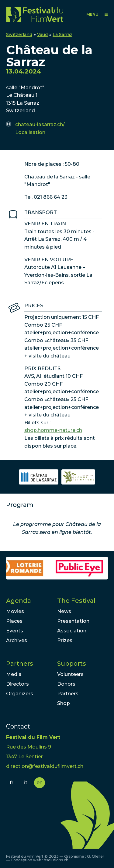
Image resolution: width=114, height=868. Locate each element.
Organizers (20, 694)
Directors (17, 684)
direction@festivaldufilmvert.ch (45, 766)
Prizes (65, 640)
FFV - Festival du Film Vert (35, 14)
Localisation (30, 132)
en (40, 783)
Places (14, 621)
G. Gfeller (96, 856)
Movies (15, 611)
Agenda (19, 601)
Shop (64, 703)
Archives (17, 640)
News (64, 611)
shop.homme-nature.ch (53, 430)
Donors (66, 684)
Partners (20, 664)
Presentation (73, 621)
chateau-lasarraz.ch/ (40, 124)
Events (15, 631)
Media (14, 674)
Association (72, 631)
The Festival (76, 601)
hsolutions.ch (56, 860)
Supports (72, 664)
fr (12, 783)
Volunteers (70, 674)
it (26, 783)
